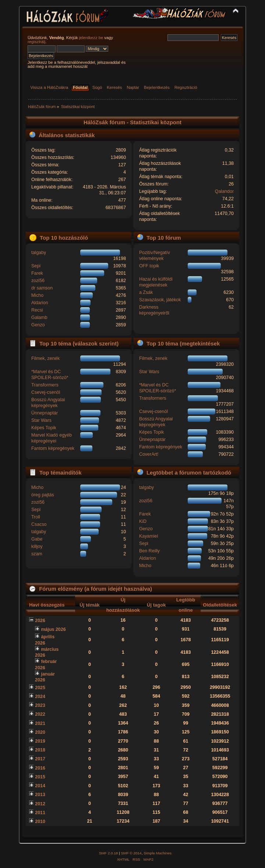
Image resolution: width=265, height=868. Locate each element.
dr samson (42, 288)
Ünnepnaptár (45, 413)
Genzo (38, 325)
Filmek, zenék (45, 358)
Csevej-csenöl (46, 392)
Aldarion (40, 303)
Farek (37, 273)
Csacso (39, 524)
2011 (40, 813)
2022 (40, 714)
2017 (40, 759)
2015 (40, 777)
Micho (37, 295)
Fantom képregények (53, 448)
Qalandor (224, 191)
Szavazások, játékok (160, 300)
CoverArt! (149, 454)
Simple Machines (158, 853)
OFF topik (149, 266)
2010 (40, 822)
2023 (40, 705)
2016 (40, 768)
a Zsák (146, 292)
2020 (40, 732)
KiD (143, 521)
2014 (40, 786)
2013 (40, 795)
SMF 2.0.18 (109, 853)
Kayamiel (149, 536)
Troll (36, 517)
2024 (40, 697)
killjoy (37, 546)
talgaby (39, 253)
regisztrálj (36, 42)
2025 (40, 688)
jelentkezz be (91, 38)
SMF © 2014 (131, 853)
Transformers (45, 385)
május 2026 (53, 629)
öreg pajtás (43, 495)
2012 (40, 804)
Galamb (39, 317)
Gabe (37, 539)
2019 (40, 741)
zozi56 (38, 281)
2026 (40, 621)
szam (37, 554)
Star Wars (41, 420)
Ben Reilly (149, 551)
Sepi (36, 266)
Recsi (37, 310)
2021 (40, 723)
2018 (40, 750)
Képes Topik (44, 428)
